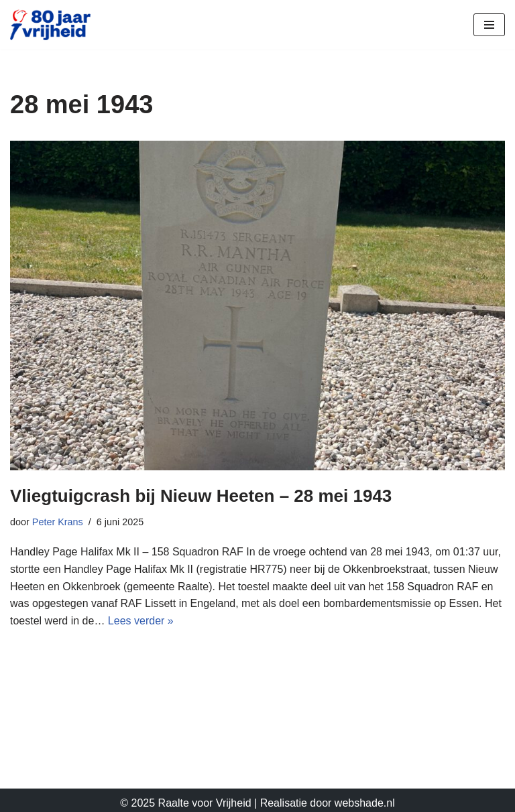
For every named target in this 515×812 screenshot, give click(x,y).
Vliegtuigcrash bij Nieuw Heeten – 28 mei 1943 (201, 496)
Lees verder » (141, 621)
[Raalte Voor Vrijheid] (50, 25)
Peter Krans (58, 522)
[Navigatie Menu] (489, 25)
